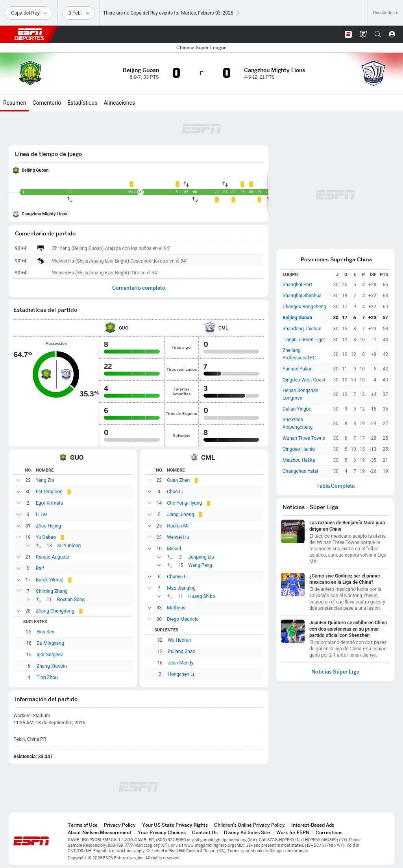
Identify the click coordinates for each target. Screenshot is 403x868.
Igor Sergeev (50, 655)
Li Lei (41, 515)
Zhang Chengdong (55, 611)
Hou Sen (45, 632)
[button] (378, 34)
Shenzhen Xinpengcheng (298, 423)
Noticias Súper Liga (335, 672)
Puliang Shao (181, 651)
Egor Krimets (49, 503)
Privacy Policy (120, 825)
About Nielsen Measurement (100, 832)
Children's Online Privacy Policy (250, 825)
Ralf (40, 568)
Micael (174, 549)
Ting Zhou (47, 677)
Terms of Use (83, 825)
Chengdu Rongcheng (304, 307)
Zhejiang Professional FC (299, 354)
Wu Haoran (179, 640)
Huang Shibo (201, 596)
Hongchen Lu (181, 674)
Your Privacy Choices (162, 832)
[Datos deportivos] (79, 13)
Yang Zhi (45, 480)
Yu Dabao (46, 537)
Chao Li (175, 492)
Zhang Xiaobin (52, 666)
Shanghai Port (297, 285)
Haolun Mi (177, 526)
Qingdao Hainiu (299, 449)
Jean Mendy (180, 663)
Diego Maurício (183, 619)
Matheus (176, 608)
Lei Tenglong (49, 492)
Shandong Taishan (302, 329)
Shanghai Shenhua (302, 296)
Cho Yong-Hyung (184, 503)
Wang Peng (200, 565)
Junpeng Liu (201, 557)
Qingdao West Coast (304, 380)
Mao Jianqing (181, 588)
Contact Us (205, 832)
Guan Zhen (178, 480)
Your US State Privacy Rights (175, 825)
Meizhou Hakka (299, 460)
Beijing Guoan (35, 170)
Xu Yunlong (69, 546)
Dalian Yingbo (297, 409)
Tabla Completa (336, 486)
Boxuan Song (71, 600)
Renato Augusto (53, 557)
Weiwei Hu (178, 537)
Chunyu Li (177, 577)
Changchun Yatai (300, 471)
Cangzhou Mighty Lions (44, 214)
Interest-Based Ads (313, 825)
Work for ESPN (293, 832)
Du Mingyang (50, 643)
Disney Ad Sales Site (247, 832)
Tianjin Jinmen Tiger (304, 340)
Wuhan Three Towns (304, 438)
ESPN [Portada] (29, 34)
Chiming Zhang (52, 591)
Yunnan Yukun (298, 369)
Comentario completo (139, 288)
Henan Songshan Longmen (300, 394)
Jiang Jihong (180, 515)
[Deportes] (29, 13)
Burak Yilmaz (50, 580)
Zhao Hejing (48, 526)
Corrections (329, 832)
